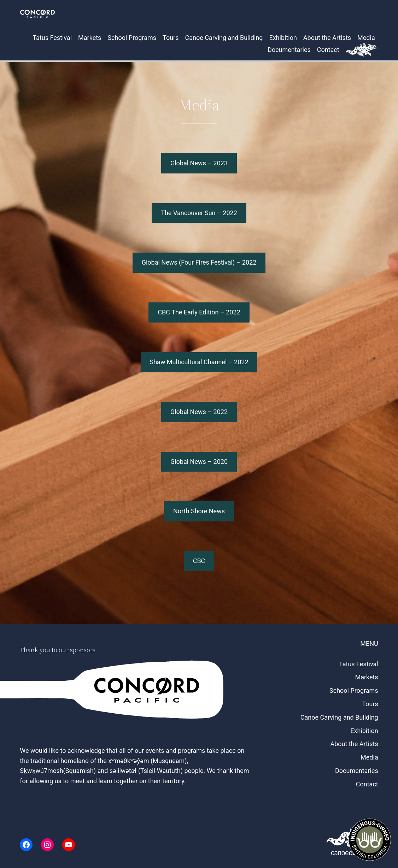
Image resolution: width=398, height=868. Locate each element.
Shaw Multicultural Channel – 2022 (199, 362)
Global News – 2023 (199, 163)
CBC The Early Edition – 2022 (199, 312)
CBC (199, 561)
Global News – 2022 (199, 412)
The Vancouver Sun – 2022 (199, 213)
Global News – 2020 (199, 462)
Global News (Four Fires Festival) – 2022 (199, 262)
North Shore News (199, 511)
